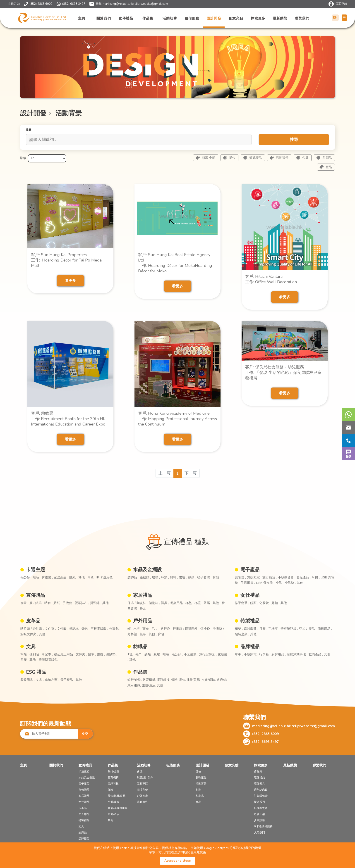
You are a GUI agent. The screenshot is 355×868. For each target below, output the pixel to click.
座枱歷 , (145, 577)
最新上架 (259, 814)
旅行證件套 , (208, 654)
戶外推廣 (142, 796)
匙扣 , (275, 603)
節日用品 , (325, 629)
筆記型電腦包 (48, 660)
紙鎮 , (192, 577)
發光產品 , (303, 577)
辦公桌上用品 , (64, 654)
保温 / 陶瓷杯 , (138, 603)
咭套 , (48, 603)
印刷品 (327, 158)
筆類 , (24, 654)
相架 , (239, 629)
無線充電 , (254, 577)
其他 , (82, 577)
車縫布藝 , (52, 680)
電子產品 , (67, 680)
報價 (348, 453)
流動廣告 (142, 802)
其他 (216, 577)
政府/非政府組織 (118, 808)
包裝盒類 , (242, 634)
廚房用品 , (279, 654)
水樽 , (137, 629)
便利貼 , (35, 654)
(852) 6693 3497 (74, 4)
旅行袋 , (166, 629)
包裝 (305, 158)
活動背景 (282, 158)
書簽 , (183, 577)
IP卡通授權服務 (263, 826)
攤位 (232, 158)
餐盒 (143, 608)
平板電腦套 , (99, 629)
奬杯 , (174, 577)
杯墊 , (189, 603)
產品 (329, 167)
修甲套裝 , (242, 603)
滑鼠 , (279, 583)
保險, (175, 680)
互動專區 (142, 784)
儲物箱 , (154, 603)
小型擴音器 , (287, 577)
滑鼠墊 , (290, 583)
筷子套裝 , (204, 577)
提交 (85, 734)
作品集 (148, 18)
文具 (31, 647)
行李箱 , (265, 654)
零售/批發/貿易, (190, 680)
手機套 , (68, 603)
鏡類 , (254, 603)
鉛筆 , (92, 654)
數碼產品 (256, 158)
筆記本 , (75, 629)
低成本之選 (261, 808)
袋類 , (148, 654)
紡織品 (140, 647)
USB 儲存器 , (265, 583)
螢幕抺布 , (82, 603)
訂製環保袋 (261, 796)
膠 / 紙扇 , (36, 603)
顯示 (23, 158)
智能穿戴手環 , (297, 654)
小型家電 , (251, 654)
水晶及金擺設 (147, 570)
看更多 (70, 281)
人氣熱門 (259, 832)
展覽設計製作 (145, 778)
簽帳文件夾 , (29, 634)
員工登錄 (341, 4)
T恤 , (131, 654)
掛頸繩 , (96, 603)
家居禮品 (143, 595)
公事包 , (115, 629)
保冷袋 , (206, 629)
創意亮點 (236, 18)
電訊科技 (113, 784)
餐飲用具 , (28, 680)
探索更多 (258, 18)
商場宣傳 (142, 790)
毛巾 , (155, 629)
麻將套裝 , (251, 629)
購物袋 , (47, 577)
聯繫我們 (302, 18)
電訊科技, (164, 680)
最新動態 (280, 18)
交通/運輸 (114, 802)
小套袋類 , (191, 654)
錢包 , (85, 629)
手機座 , (274, 629)
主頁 (82, 18)
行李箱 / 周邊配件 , (186, 629)
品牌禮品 (250, 647)
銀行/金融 (114, 771)
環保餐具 (259, 784)
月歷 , (263, 629)
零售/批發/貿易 (117, 796)
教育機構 (113, 778)
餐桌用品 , (177, 603)
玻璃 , (156, 577)
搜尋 (294, 140)
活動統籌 (170, 18)
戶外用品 (143, 621)
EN (335, 18)
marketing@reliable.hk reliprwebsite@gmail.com (135, 4)
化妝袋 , (265, 603)
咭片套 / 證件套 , (32, 629)
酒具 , (165, 603)
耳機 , (316, 577)
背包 (161, 634)
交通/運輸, (209, 680)
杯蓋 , (198, 603)
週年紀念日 (261, 790)
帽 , (130, 629)
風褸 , (157, 654)
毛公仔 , (26, 577)
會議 (140, 771)
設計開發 (214, 18)
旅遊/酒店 (114, 814)
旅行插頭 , (270, 577)
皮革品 (33, 621)
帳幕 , (144, 634)
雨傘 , (91, 577)
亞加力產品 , (308, 629)
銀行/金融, (135, 680)
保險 (110, 790)
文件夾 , (50, 629)
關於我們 (104, 18)
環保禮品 (259, 778)
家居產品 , (61, 577)
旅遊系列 (259, 802)
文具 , (40, 680)
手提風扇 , (248, 583)
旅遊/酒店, (149, 685)
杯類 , (165, 577)
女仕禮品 (250, 595)
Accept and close (177, 861)
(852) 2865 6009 (41, 4)
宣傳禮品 (126, 18)
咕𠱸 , (37, 577)
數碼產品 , (316, 654)
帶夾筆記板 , (289, 629)
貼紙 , (73, 577)
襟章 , (24, 603)
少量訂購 (259, 820)
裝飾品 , (133, 577)
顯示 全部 (209, 158)
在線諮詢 (14, 4)
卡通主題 (36, 570)
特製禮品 (250, 621)
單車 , (239, 654)
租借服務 (192, 18)
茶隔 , (207, 603)
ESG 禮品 (36, 672)
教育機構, (150, 680)
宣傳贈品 (36, 595)
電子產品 (250, 570)
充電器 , (240, 577)
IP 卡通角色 (104, 577)
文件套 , (63, 629)
